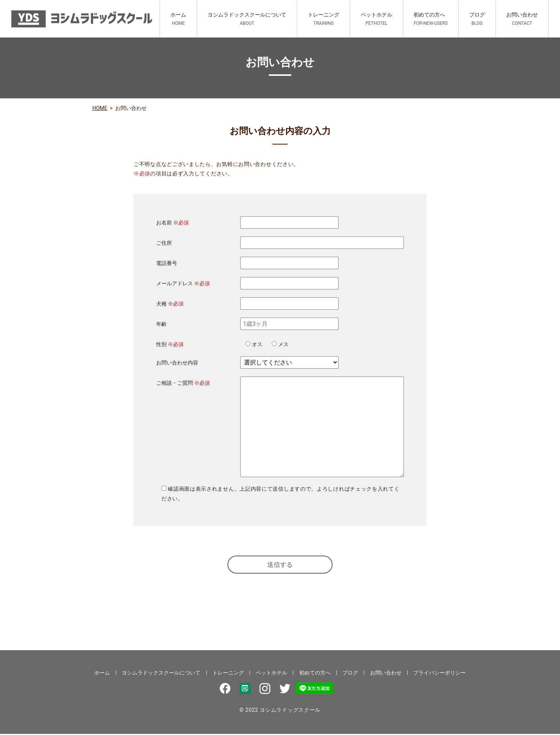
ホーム (178, 19)
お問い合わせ (522, 19)
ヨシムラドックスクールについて (247, 19)
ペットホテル (376, 19)
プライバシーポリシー (440, 674)
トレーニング (324, 19)
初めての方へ (431, 19)
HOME (100, 108)
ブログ (477, 19)
